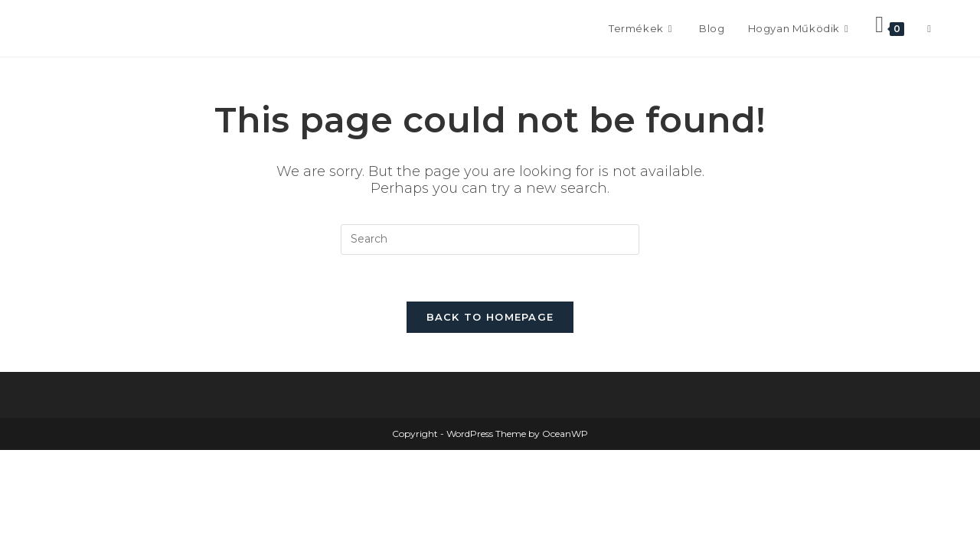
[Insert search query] (490, 240)
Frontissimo (104, 28)
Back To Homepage (490, 317)
